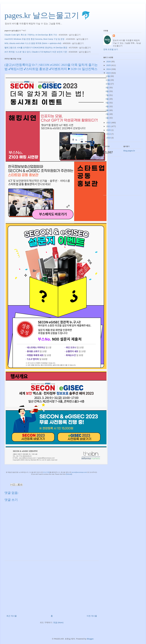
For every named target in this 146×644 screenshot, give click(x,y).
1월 (107, 118)
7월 (107, 95)
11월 (108, 80)
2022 (109, 123)
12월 (108, 76)
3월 (107, 110)
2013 (109, 134)
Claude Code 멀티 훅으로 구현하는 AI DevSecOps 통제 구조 (31, 35)
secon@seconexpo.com (79, 472)
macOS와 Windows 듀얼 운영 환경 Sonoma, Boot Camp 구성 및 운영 (34, 39)
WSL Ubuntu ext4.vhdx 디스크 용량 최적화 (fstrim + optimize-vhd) (33, 43)
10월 (108, 84)
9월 (107, 88)
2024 (109, 69)
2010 (109, 138)
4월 (107, 106)
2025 (109, 65)
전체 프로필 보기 (111, 49)
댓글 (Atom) (58, 622)
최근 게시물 (12, 616)
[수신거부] (46, 472)
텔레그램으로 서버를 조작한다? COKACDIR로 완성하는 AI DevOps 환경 (36, 48)
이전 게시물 (92, 616)
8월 (107, 91)
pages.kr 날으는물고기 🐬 (48, 15)
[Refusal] (69, 474)
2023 (109, 73)
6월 (107, 99)
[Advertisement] (52, 587)
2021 (109, 126)
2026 (109, 62)
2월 (107, 114)
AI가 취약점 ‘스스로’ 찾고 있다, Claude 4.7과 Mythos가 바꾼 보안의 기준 (36, 52)
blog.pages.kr (129, 151)
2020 (109, 130)
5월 (107, 103)
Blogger (90, 639)
